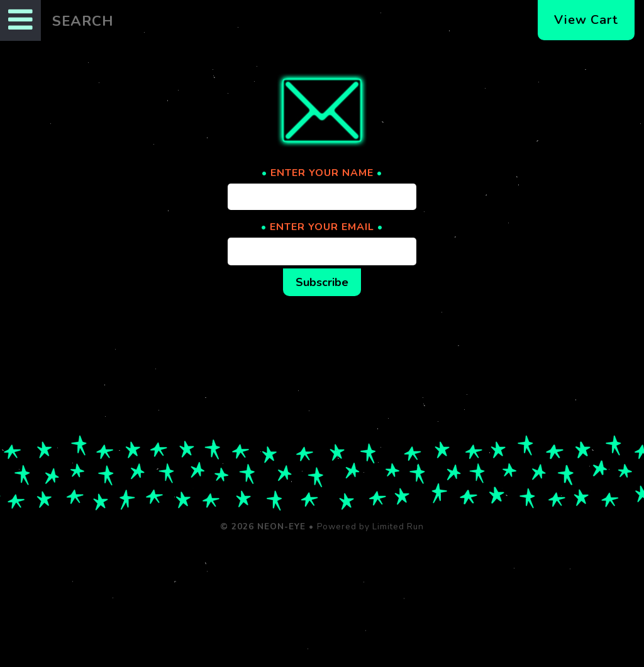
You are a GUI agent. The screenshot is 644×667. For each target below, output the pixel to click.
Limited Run (398, 526)
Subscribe (322, 282)
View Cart (586, 20)
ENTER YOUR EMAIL (322, 227)
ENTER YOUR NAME (322, 173)
